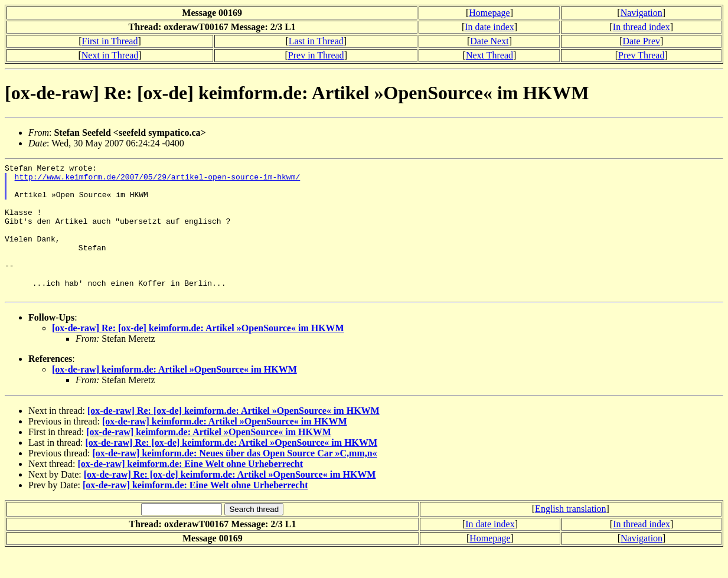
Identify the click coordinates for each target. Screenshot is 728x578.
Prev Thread (641, 55)
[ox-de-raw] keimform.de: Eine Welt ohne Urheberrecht (191, 490)
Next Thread (489, 55)
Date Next (489, 41)
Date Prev (641, 41)
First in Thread (110, 41)
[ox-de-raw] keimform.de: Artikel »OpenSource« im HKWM (174, 396)
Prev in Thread (316, 55)
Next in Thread (110, 55)
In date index (489, 27)
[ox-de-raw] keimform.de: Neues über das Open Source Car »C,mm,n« (234, 480)
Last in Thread (316, 41)
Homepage (489, 13)
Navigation (642, 13)
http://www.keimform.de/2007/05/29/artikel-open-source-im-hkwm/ (158, 180)
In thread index (642, 27)
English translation (570, 535)
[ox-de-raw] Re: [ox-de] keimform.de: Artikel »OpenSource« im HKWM (198, 355)
